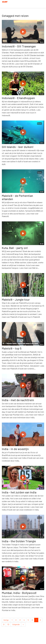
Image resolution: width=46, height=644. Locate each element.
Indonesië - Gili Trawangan (19, 46)
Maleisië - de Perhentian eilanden (17, 197)
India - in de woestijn (15, 449)
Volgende (16, 624)
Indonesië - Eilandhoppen (18, 98)
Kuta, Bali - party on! (15, 248)
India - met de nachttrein (18, 400)
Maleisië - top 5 (12, 348)
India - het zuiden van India (19, 492)
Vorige (6, 620)
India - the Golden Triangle (19, 541)
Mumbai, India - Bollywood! (19, 593)
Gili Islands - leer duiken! (18, 147)
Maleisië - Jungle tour (16, 299)
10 (8, 624)
